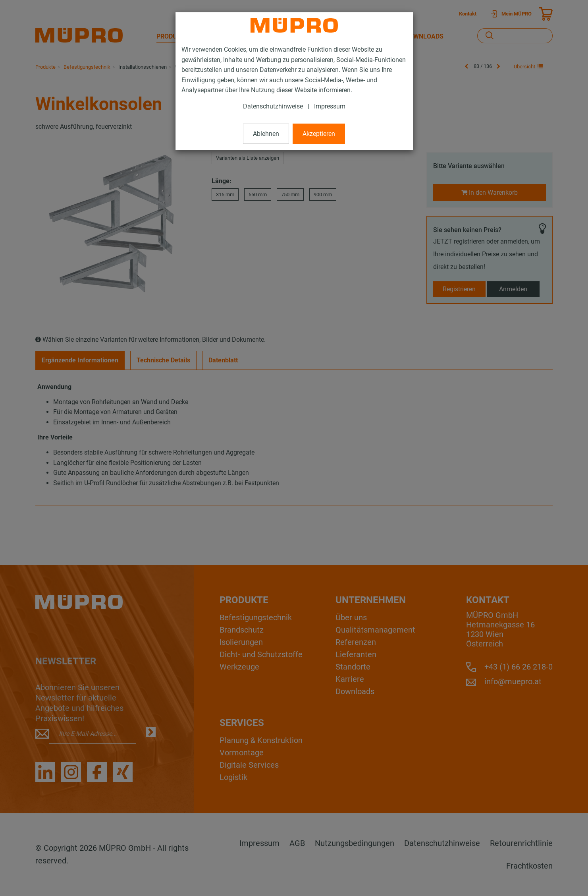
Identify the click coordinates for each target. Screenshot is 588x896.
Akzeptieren (319, 134)
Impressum (330, 106)
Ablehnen (266, 134)
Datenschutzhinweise (273, 106)
